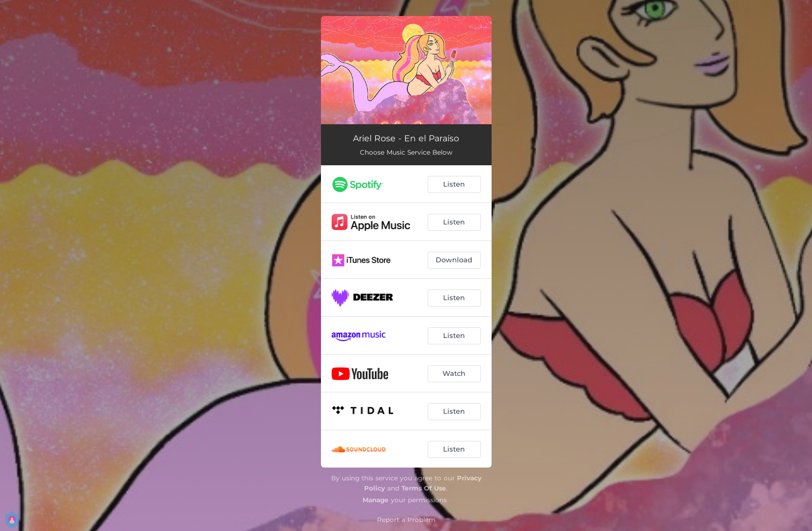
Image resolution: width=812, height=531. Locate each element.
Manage (376, 500)
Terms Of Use (424, 488)
